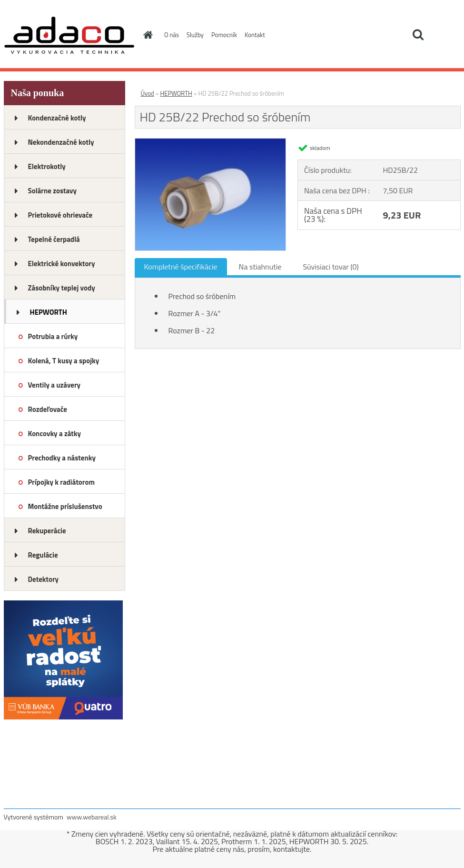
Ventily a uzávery (54, 385)
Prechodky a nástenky (62, 458)
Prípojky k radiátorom (61, 482)
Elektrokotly (47, 166)
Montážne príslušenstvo (65, 506)
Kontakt (255, 35)
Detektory (44, 579)
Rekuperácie (47, 531)
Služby (195, 35)
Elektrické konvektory (62, 264)
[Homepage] (146, 35)
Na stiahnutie (260, 267)
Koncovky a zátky (55, 434)
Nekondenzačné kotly (61, 142)
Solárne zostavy (53, 191)
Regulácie (43, 555)
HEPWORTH (49, 312)
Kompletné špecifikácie (181, 267)
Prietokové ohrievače (60, 215)
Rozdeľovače (48, 409)
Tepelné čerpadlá (54, 239)
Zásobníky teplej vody (62, 288)
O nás (172, 35)
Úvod (148, 93)
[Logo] (69, 35)
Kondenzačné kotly (57, 118)
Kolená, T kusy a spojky (64, 361)
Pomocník (224, 35)
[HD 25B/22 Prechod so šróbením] (211, 142)
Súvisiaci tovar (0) (331, 267)
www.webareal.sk (92, 817)
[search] (418, 35)
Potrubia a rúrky (53, 336)
